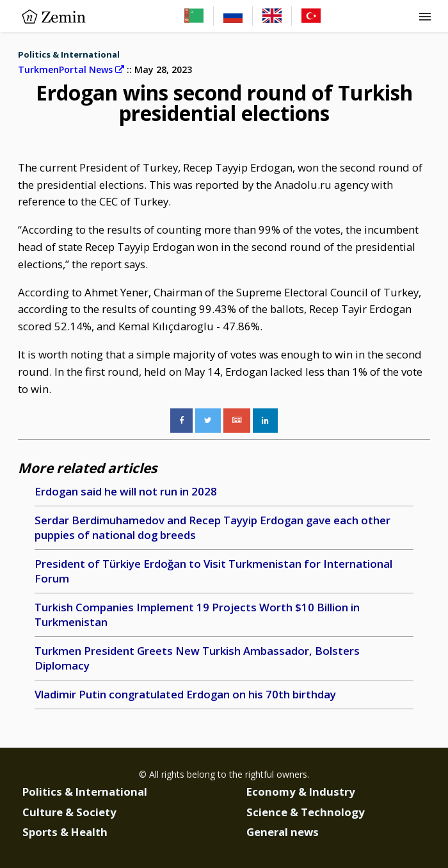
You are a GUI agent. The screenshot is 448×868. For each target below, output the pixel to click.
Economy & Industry (301, 792)
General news (283, 832)
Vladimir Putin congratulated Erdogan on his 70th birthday (185, 694)
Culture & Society (69, 812)
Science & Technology (306, 812)
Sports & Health (65, 832)
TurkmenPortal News (71, 69)
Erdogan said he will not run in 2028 (126, 491)
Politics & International (69, 54)
